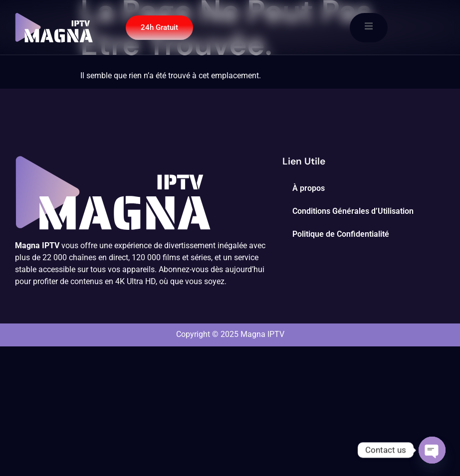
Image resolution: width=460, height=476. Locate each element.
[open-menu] (369, 28)
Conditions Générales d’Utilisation (353, 211)
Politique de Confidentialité (341, 234)
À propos (309, 188)
